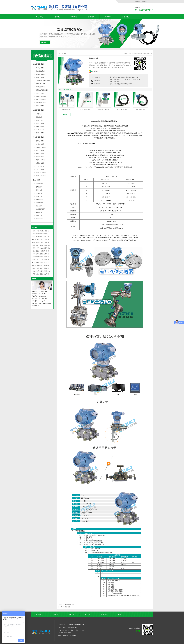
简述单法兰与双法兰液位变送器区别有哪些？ (46, 271)
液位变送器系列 (38, 64)
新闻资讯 (108, 17)
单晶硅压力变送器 (41, 173)
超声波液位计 (39, 187)
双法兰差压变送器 (41, 130)
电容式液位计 (39, 184)
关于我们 (57, 17)
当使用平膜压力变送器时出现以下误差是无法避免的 (48, 262)
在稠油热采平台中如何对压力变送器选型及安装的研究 (49, 242)
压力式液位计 (39, 193)
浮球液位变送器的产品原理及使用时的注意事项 (47, 257)
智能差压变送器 (40, 133)
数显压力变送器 (40, 157)
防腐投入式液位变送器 (42, 90)
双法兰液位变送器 (41, 100)
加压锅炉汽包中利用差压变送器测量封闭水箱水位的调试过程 (51, 254)
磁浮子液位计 (39, 206)
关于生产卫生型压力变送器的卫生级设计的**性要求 (48, 260)
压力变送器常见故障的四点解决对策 (44, 251)
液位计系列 (37, 180)
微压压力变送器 (40, 150)
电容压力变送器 (40, 163)
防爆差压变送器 (40, 127)
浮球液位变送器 (40, 106)
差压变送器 (39, 117)
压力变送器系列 (38, 137)
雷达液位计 (39, 215)
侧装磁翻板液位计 (41, 209)
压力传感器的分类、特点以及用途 (43, 239)
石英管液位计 (39, 200)
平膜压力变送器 (40, 154)
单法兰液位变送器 (41, 87)
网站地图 (138, 2)
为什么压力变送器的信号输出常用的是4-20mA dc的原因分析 (51, 274)
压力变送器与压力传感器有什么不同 (44, 265)
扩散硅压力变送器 (41, 160)
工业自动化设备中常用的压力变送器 (44, 237)
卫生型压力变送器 (41, 147)
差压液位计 (39, 196)
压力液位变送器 (40, 77)
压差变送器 (39, 114)
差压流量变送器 (40, 123)
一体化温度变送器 (85, 109)
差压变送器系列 (38, 110)
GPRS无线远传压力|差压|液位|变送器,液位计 (43, 82)
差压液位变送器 (40, 93)
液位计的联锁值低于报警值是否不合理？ (45, 231)
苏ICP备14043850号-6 (81, 630)
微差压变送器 (102, 121)
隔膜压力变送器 (40, 141)
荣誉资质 (91, 17)
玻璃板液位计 (39, 212)
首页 (133, 54)
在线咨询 (95, 71)
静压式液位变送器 (41, 74)
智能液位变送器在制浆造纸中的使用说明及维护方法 (48, 245)
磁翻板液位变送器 (41, 96)
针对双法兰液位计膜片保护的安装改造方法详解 (47, 234)
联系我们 (145, 2)
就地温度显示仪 (67, 109)
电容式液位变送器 (41, 103)
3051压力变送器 (40, 144)
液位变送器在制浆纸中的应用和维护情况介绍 (46, 248)
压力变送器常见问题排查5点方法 (43, 268)
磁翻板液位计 (39, 203)
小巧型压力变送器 (41, 176)
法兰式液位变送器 (41, 71)
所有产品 (74, 17)
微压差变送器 (39, 120)
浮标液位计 (39, 190)
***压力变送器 (40, 166)
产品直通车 (42, 56)
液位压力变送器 (40, 68)
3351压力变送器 (40, 169)
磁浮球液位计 (39, 219)
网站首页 (39, 17)
